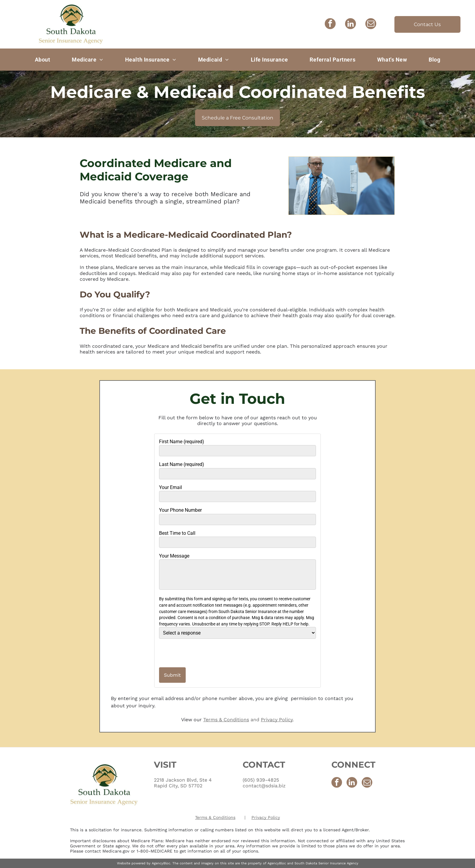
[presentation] (194, 653)
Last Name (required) (182, 464)
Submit (172, 675)
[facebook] (330, 24)
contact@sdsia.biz (264, 786)
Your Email (171, 487)
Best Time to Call (177, 533)
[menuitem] (43, 59)
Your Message (174, 556)
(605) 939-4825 (261, 780)
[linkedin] (350, 24)
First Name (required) (182, 442)
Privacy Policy (277, 720)
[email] (371, 24)
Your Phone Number (180, 510)
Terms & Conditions (226, 720)
